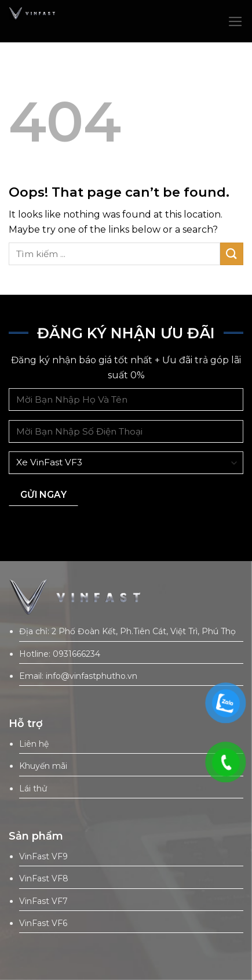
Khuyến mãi (43, 766)
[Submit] (232, 254)
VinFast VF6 (43, 923)
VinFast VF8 (44, 878)
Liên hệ (34, 744)
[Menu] (235, 21)
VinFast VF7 (43, 901)
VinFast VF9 (43, 856)
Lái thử (33, 789)
